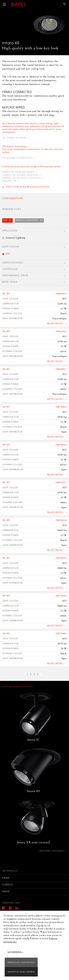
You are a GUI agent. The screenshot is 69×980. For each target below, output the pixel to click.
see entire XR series (15, 138)
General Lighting (15, 238)
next (41, 675)
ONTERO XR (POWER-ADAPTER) (20, 175)
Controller (10, 269)
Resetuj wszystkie (27, 221)
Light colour (11, 247)
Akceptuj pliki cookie (21, 972)
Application (10, 231)
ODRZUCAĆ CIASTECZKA (21, 962)
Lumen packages (13, 263)
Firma (6, 878)
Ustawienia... (16, 952)
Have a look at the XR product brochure (28, 187)
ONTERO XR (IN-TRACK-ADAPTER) (21, 178)
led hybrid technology (17, 158)
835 (6, 220)
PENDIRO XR (9, 181)
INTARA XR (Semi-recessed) (19, 172)
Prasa (6, 892)
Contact (8, 885)
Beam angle (10, 282)
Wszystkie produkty (52, 851)
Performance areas (15, 276)
